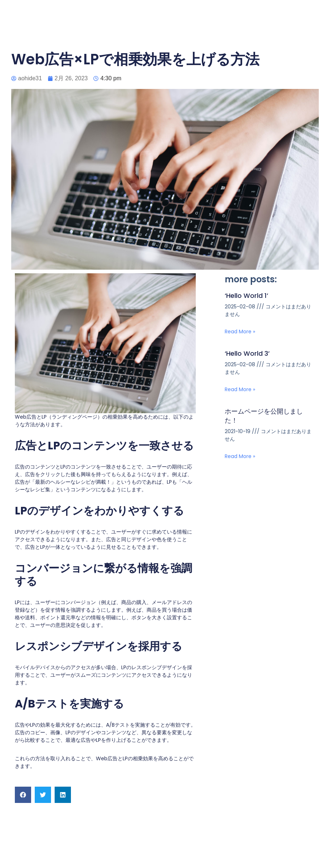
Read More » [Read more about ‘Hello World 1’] (240, 332)
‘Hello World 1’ (246, 296)
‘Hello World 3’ (247, 353)
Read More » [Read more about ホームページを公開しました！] (240, 456)
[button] (23, 795)
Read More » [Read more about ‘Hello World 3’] (240, 389)
